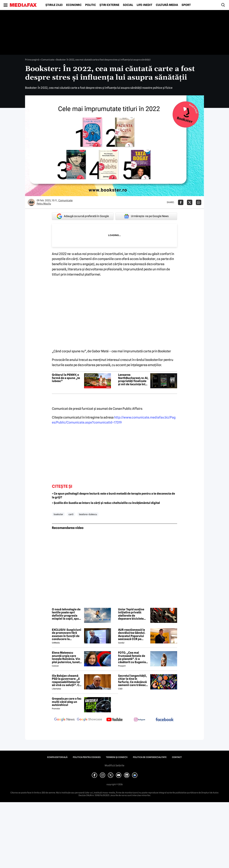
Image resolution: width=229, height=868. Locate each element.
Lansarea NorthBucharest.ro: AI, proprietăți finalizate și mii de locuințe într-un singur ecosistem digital (133, 380)
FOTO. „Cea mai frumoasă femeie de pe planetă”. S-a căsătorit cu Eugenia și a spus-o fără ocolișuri (132, 657)
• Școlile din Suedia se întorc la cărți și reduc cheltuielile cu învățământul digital (106, 503)
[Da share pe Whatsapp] (199, 202)
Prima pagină (32, 60)
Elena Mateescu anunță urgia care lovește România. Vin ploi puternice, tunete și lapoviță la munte (67, 657)
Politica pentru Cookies (87, 757)
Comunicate (48, 60)
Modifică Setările (114, 765)
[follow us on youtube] (114, 720)
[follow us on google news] (64, 720)
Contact (177, 757)
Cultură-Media (167, 5)
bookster (58, 514)
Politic (91, 5)
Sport (186, 5)
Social (128, 5)
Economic (74, 5)
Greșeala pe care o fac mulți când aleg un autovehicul (67, 702)
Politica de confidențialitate (150, 757)
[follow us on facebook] (165, 720)
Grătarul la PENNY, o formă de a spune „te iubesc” (66, 378)
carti (71, 514)
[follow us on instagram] (140, 720)
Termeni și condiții (117, 757)
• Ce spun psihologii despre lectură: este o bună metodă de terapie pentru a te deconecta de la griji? (113, 495)
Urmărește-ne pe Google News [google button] (146, 216)
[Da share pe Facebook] (181, 202)
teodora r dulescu (88, 514)
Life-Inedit (144, 5)
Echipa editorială (57, 757)
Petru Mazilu (44, 204)
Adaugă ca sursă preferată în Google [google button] (83, 216)
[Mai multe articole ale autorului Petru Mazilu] (31, 202)
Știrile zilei (54, 5)
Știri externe (109, 5)
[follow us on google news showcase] (89, 720)
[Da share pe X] (190, 202)
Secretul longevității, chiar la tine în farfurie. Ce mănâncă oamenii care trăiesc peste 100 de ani (132, 680)
